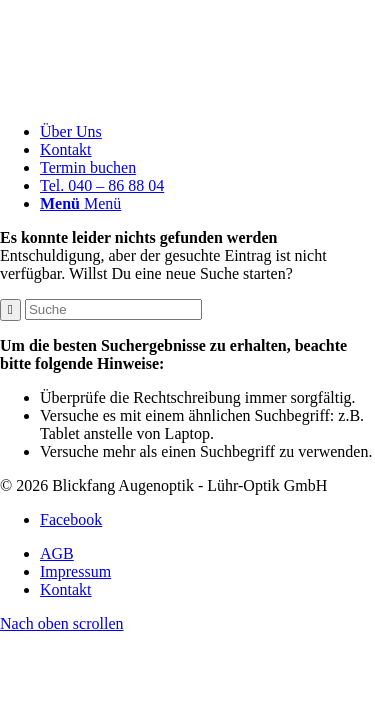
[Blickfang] (187, 97)
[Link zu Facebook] (71, 519)
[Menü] (80, 203)
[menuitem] (207, 132)
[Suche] (113, 309)
